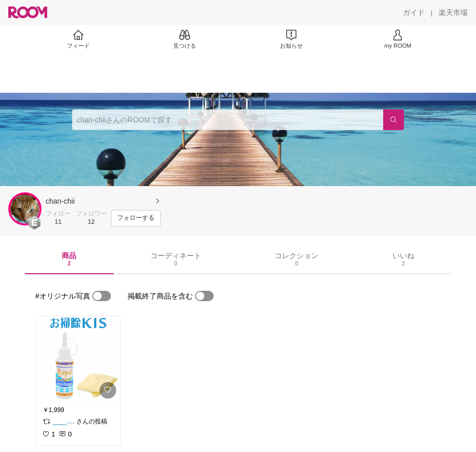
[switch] (102, 296)
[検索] (394, 120)
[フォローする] (136, 218)
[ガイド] (414, 12)
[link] (78, 359)
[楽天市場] (453, 12)
